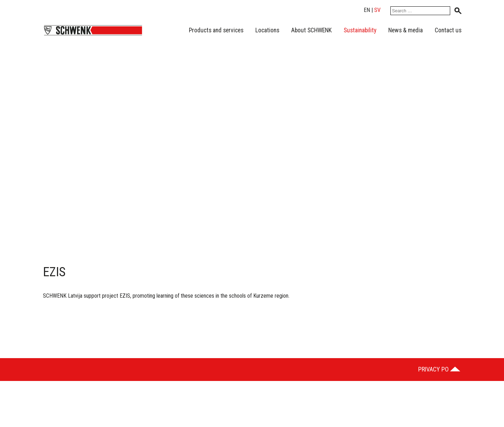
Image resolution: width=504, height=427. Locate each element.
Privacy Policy (439, 369)
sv (377, 10)
